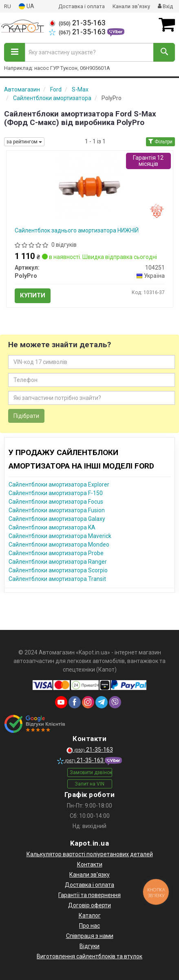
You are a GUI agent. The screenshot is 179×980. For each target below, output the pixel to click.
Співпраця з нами (90, 936)
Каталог (90, 915)
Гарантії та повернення (89, 895)
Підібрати (26, 416)
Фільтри (160, 142)
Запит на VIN (89, 784)
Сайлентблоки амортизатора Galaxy (57, 519)
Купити (33, 295)
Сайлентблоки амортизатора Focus (56, 502)
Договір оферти (89, 905)
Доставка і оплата (82, 6)
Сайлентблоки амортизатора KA (52, 527)
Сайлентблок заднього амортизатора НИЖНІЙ (77, 230)
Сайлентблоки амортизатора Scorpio (58, 570)
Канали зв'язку (131, 6)
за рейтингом (24, 142)
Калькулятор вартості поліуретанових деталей (90, 854)
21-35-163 (77, 23)
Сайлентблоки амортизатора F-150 (56, 493)
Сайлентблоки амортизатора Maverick (60, 536)
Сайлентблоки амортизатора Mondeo (59, 545)
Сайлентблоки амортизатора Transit (57, 579)
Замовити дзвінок (91, 772)
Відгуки (89, 946)
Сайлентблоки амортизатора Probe (56, 553)
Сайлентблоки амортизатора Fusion (57, 510)
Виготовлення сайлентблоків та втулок (89, 956)
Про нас (89, 926)
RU (8, 6)
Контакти (90, 864)
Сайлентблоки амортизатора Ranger (58, 562)
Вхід (165, 6)
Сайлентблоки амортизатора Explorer (59, 484)
